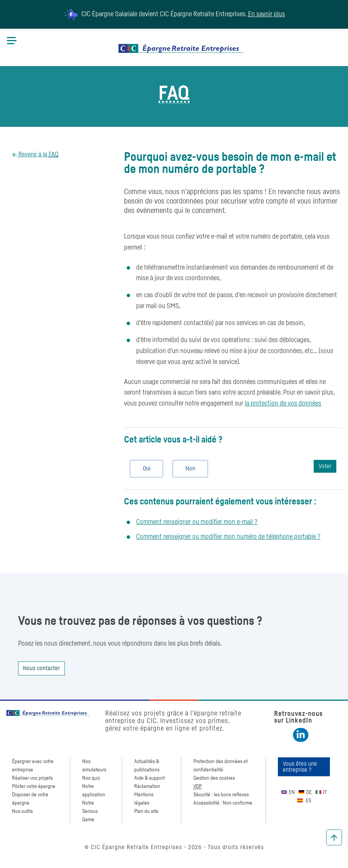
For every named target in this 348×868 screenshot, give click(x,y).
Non (187, 469)
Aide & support (149, 778)
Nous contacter (41, 668)
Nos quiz (91, 778)
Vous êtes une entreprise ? (300, 767)
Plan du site (146, 811)
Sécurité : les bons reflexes (221, 795)
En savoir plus (267, 14)
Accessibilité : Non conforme (223, 803)
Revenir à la (38, 155)
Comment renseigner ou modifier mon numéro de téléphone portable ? (228, 537)
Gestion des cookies (214, 778)
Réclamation (147, 786)
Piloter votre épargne (34, 786)
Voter (325, 466)
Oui (143, 469)
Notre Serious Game (90, 811)
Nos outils (22, 811)
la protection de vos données (283, 404)
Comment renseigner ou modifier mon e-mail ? (197, 522)
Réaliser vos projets (32, 778)
